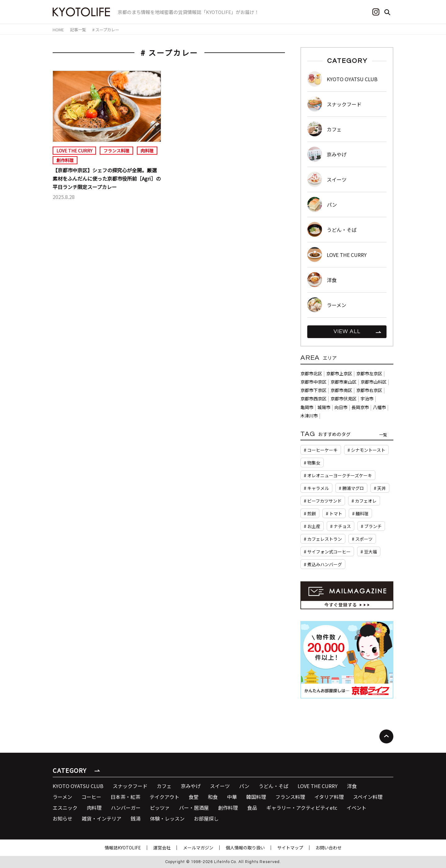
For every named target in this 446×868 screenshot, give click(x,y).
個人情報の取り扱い (245, 848)
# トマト (334, 513)
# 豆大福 (369, 552)
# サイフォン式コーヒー (327, 552)
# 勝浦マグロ (351, 488)
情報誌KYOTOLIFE (123, 848)
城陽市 (324, 407)
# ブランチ (371, 526)
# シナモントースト (366, 450)
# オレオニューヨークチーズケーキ (338, 475)
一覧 (383, 435)
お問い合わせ (329, 848)
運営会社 (162, 848)
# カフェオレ (364, 501)
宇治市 (367, 399)
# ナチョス (341, 526)
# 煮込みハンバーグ (323, 564)
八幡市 (379, 407)
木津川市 (309, 416)
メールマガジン (198, 848)
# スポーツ (362, 539)
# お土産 (312, 526)
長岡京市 (360, 407)
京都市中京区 (313, 382)
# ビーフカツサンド (323, 501)
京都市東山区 (343, 382)
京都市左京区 (369, 373)
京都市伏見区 (343, 399)
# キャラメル (316, 488)
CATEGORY (70, 770)
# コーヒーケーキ (321, 450)
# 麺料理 (360, 513)
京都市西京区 (313, 399)
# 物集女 (312, 463)
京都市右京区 (369, 390)
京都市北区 (311, 373)
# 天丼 (380, 488)
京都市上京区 (339, 373)
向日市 (341, 407)
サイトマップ (290, 848)
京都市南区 (341, 390)
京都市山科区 (374, 382)
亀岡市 (307, 407)
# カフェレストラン (323, 539)
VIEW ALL (347, 332)
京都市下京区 (313, 390)
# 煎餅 (310, 513)
